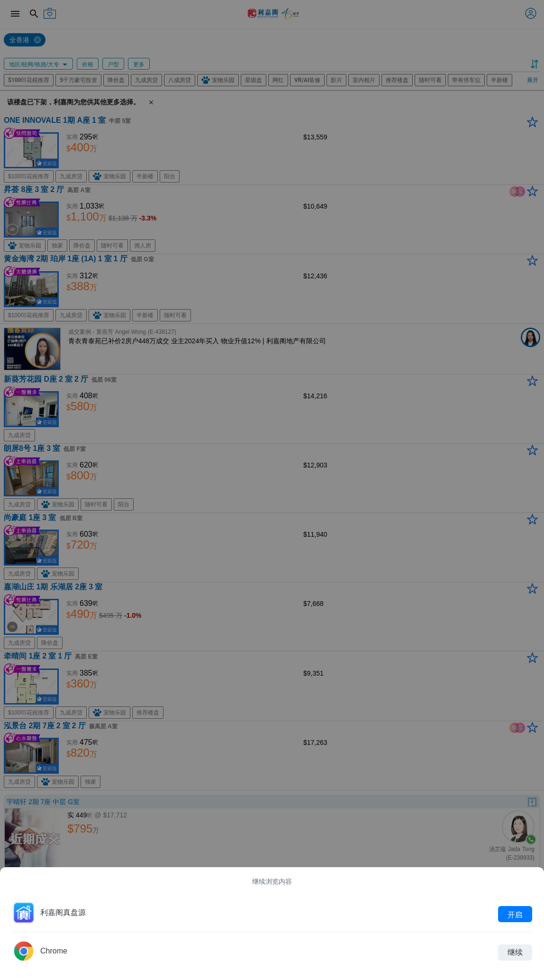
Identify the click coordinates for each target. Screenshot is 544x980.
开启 (515, 914)
